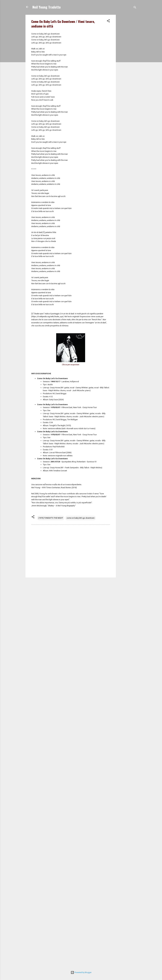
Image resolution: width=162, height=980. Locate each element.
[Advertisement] (127, 58)
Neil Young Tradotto (47, 7)
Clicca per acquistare (71, 365)
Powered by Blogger (81, 972)
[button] (108, 21)
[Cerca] (135, 8)
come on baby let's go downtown (81, 518)
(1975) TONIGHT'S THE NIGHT (51, 518)
